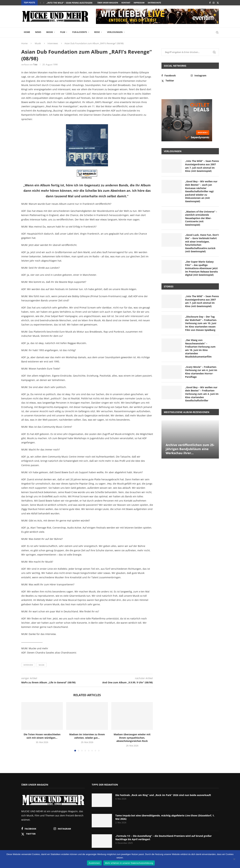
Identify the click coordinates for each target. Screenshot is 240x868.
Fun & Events (80, 32)
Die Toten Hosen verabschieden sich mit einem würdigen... (42, 736)
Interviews (53, 43)
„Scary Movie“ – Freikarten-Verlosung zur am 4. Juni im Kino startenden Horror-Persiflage (201, 372)
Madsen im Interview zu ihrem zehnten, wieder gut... (87, 736)
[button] (40, 3)
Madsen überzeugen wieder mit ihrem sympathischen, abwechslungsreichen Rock (132, 738)
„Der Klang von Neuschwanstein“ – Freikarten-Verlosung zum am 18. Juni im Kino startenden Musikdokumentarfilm (200, 348)
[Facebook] (210, 3)
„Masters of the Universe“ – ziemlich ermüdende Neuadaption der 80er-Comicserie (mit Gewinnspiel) (201, 218)
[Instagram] (214, 3)
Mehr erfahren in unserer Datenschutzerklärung (129, 863)
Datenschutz (154, 3)
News (38, 32)
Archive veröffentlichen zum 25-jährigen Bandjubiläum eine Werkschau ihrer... (190, 449)
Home (27, 32)
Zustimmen (94, 863)
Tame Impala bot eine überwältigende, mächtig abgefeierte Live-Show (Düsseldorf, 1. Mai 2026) (165, 817)
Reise (97, 32)
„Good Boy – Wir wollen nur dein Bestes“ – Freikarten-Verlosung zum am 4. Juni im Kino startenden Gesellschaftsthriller (202, 394)
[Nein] (234, 859)
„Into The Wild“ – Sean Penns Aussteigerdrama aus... (76, 3)
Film (63, 32)
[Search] (217, 32)
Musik (50, 32)
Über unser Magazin (108, 3)
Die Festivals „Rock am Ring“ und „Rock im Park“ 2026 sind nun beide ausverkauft (163, 795)
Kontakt (126, 3)
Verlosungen (115, 32)
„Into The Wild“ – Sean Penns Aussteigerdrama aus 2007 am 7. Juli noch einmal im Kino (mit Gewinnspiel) (202, 166)
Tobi (35, 65)
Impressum (139, 3)
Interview (28, 665)
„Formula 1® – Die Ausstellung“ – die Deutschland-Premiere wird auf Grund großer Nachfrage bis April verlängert (163, 838)
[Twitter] (218, 3)
